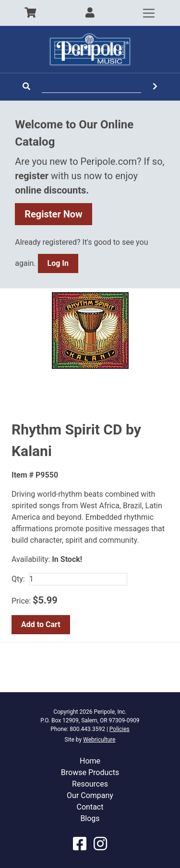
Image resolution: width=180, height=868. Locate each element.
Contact (90, 807)
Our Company (90, 795)
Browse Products (90, 772)
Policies (120, 729)
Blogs (90, 818)
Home (90, 761)
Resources (90, 784)
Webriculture (99, 740)
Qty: (18, 579)
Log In (58, 263)
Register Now (54, 214)
